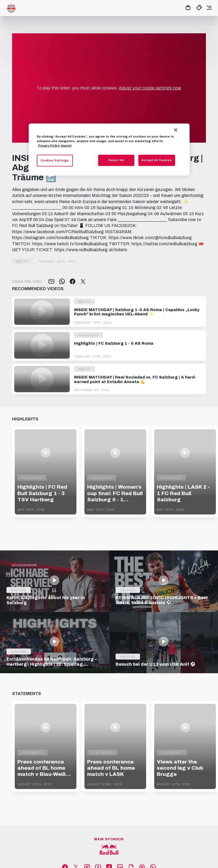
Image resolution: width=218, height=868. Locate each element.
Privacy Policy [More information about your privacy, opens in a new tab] (49, 146)
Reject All (116, 160)
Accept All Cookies (157, 160)
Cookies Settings (55, 160)
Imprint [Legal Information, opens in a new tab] (66, 146)
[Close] (176, 130)
